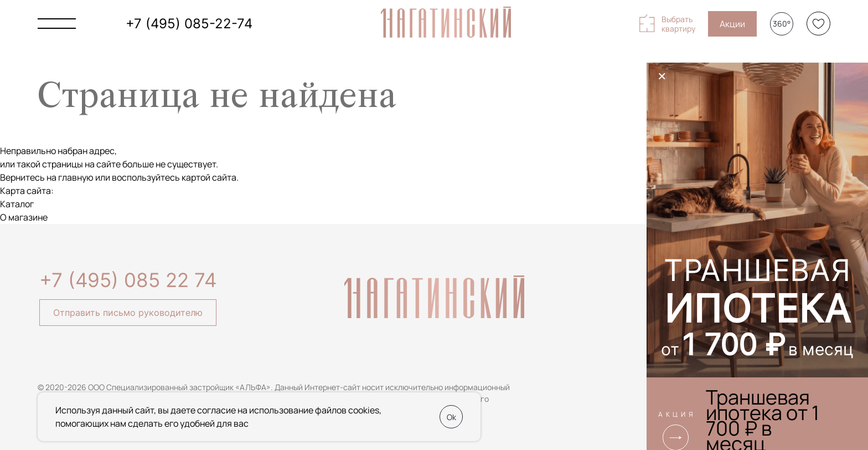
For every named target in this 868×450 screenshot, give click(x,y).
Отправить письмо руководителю (128, 313)
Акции (732, 24)
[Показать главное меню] (57, 24)
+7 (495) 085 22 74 (128, 280)
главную (76, 177)
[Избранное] (818, 24)
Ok (451, 417)
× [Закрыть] (662, 76)
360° (782, 24)
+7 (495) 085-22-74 (189, 24)
